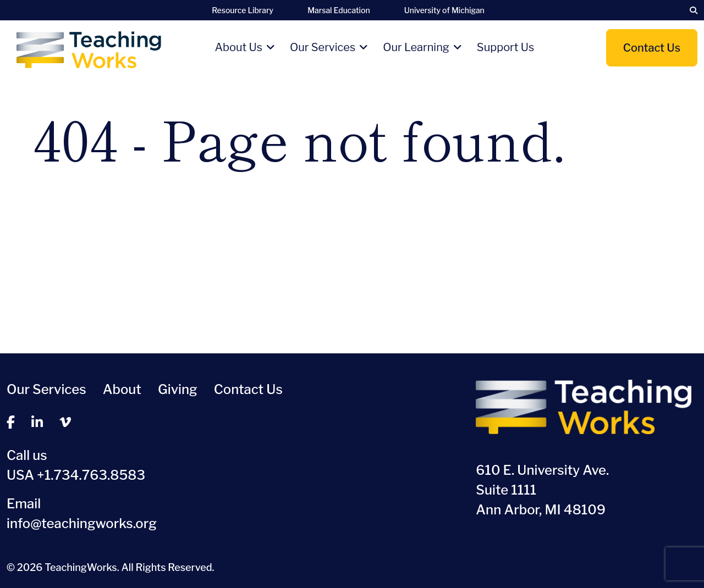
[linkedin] (37, 423)
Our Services (329, 47)
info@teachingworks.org (82, 523)
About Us (245, 47)
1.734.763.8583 (95, 475)
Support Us (505, 47)
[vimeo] (65, 423)
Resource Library (243, 10)
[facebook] (11, 423)
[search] (694, 10)
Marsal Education (339, 10)
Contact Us (652, 48)
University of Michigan (444, 10)
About (122, 389)
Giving (178, 389)
